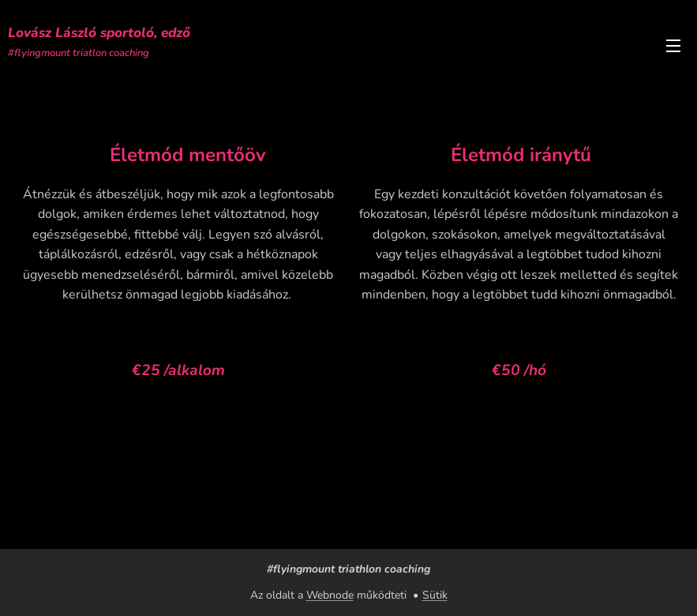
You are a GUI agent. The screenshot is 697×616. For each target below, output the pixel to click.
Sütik (435, 595)
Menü (673, 46)
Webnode (330, 595)
